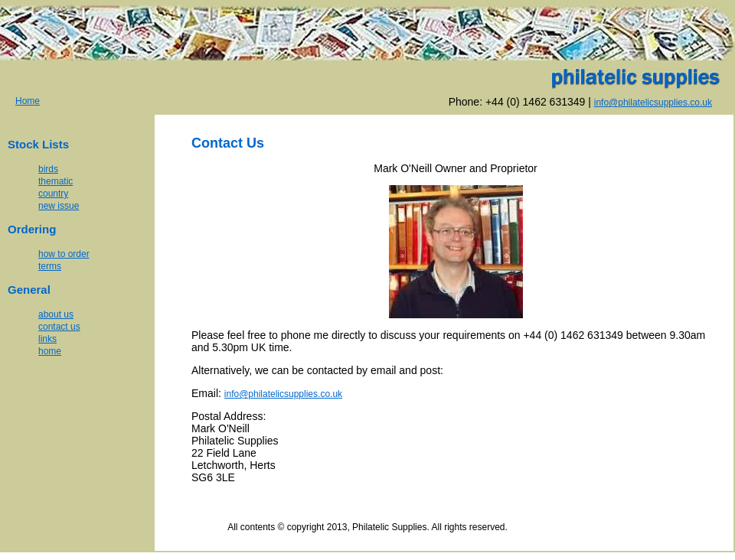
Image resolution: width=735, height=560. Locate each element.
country (53, 194)
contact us (59, 327)
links (47, 339)
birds (48, 169)
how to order (64, 254)
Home (28, 101)
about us (56, 314)
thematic (56, 181)
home (50, 351)
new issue (59, 206)
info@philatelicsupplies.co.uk (283, 394)
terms (50, 266)
